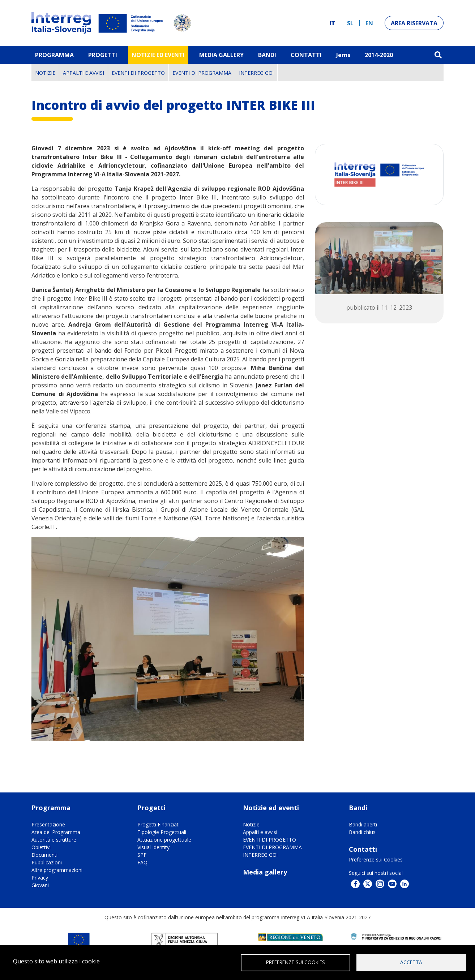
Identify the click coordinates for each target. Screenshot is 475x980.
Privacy (40, 878)
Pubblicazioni (47, 862)
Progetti (103, 55)
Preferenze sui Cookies (376, 859)
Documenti (44, 855)
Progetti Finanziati (159, 824)
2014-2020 (379, 55)
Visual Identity (153, 847)
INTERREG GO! (256, 73)
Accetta (411, 962)
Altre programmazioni (57, 870)
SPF (142, 855)
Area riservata (414, 23)
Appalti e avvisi (84, 73)
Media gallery (265, 872)
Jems (343, 55)
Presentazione (48, 824)
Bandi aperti (363, 824)
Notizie (45, 73)
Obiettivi (41, 847)
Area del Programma (56, 832)
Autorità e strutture (54, 840)
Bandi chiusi (363, 832)
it (332, 23)
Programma (54, 55)
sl (350, 23)
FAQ (142, 862)
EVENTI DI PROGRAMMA (202, 73)
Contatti (306, 55)
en (369, 23)
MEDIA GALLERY (221, 55)
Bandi (267, 55)
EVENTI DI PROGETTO (138, 73)
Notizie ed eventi (158, 55)
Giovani (40, 885)
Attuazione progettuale (164, 840)
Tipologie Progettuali (162, 832)
